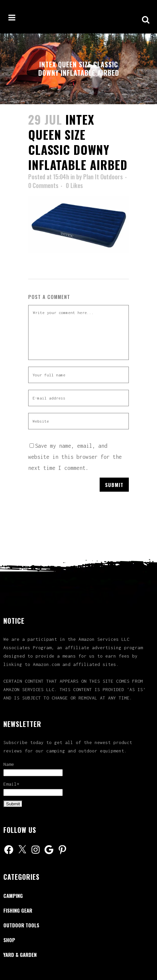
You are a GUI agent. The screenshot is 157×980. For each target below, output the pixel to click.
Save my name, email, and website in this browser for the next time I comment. (75, 457)
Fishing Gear (18, 910)
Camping (13, 896)
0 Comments (43, 185)
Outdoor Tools (21, 925)
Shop (9, 940)
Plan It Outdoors (103, 177)
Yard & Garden (20, 955)
